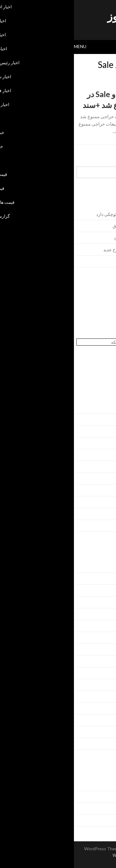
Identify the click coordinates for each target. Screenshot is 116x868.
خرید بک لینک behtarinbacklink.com (81, 303)
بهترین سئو (104, 335)
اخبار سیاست (102, 626)
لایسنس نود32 (101, 309)
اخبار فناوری (103, 649)
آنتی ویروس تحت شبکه (58, 342)
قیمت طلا (105, 720)
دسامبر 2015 (102, 526)
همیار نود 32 (103, 329)
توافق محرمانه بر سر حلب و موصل (82, 261)
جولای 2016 (103, 443)
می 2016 (105, 467)
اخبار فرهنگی (102, 638)
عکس (109, 697)
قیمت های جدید (100, 732)
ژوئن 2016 (104, 455)
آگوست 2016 (102, 431)
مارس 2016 (103, 490)
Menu (6, 46)
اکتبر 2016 (104, 408)
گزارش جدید (103, 744)
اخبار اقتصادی (102, 567)
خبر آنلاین (105, 673)
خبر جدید (106, 685)
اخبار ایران (104, 579)
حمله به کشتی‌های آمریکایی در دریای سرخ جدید (72, 250)
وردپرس (106, 820)
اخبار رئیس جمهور (98, 614)
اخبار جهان (105, 591)
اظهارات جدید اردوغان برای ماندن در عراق (76, 226)
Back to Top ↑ (58, 862)
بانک (110, 661)
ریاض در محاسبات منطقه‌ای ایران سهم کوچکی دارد (68, 214)
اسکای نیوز (58, 16)
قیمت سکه (104, 708)
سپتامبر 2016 (102, 420)
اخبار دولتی (104, 602)
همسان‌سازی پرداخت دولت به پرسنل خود (77, 238)
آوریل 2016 (103, 479)
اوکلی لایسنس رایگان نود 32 (89, 316)
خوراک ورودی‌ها (100, 797)
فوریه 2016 (103, 502)
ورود (110, 785)
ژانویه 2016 (103, 514)
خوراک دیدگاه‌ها (100, 809)
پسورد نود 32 (102, 322)
